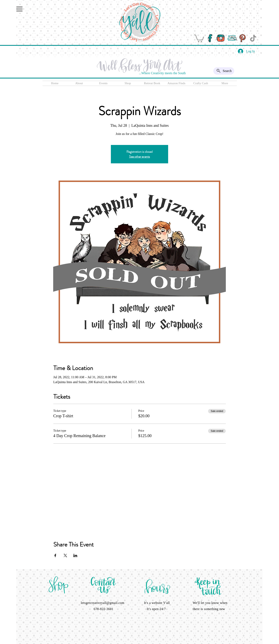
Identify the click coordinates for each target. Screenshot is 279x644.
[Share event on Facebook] (55, 555)
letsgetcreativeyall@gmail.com (103, 603)
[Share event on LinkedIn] (75, 555)
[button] (19, 9)
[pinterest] (242, 38)
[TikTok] (253, 38)
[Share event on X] (65, 555)
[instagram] (221, 38)
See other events (139, 157)
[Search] (235, 39)
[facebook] (210, 38)
